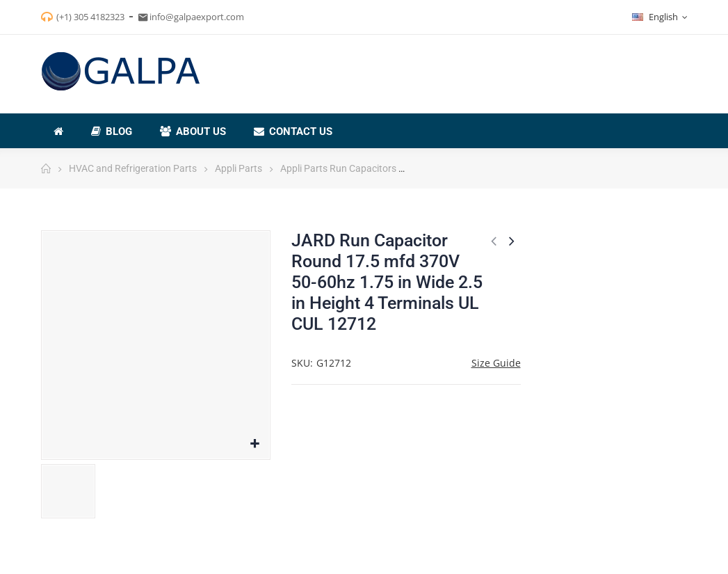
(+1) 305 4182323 (90, 17)
